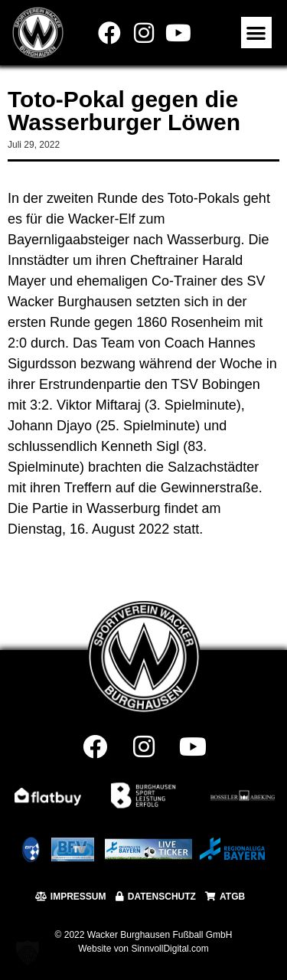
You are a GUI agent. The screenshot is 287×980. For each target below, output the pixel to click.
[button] (257, 33)
